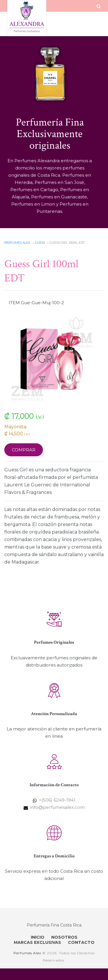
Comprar (24, 450)
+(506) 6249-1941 (57, 800)
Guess (40, 243)
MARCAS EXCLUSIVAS (37, 942)
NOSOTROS (64, 937)
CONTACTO (81, 942)
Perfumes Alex (17, 243)
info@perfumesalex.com (57, 807)
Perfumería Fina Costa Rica (54, 925)
